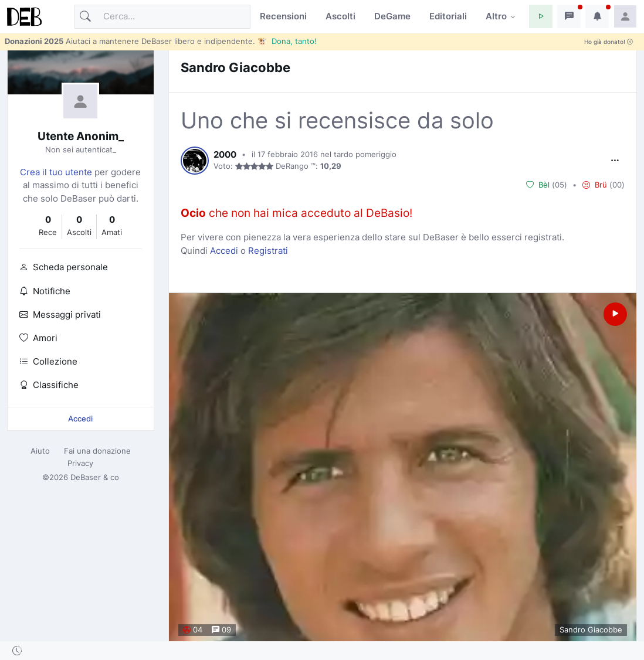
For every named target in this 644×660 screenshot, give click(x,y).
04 (193, 630)
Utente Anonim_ (81, 136)
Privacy (80, 463)
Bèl (538, 185)
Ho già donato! (609, 42)
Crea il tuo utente (56, 172)
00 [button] (617, 185)
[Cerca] (162, 17)
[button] (541, 16)
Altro (496, 16)
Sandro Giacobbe (235, 67)
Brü (595, 185)
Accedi (80, 419)
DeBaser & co (95, 477)
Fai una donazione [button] (97, 451)
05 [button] (560, 185)
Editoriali (448, 16)
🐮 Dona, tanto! (287, 41)
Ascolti (340, 16)
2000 (225, 155)
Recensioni (283, 16)
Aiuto (40, 451)
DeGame (392, 16)
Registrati (268, 251)
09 (221, 630)
